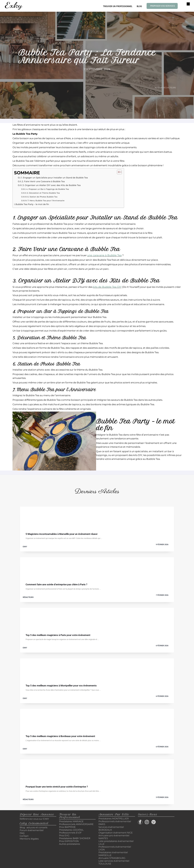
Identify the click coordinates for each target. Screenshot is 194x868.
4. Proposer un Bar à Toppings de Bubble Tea (48, 189)
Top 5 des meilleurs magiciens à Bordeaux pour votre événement (60, 736)
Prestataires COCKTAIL (71, 830)
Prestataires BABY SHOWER (75, 838)
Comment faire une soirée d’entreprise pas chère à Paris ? (56, 585)
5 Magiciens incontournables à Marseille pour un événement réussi (61, 534)
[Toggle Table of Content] (118, 172)
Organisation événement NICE (116, 833)
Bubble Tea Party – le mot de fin (32, 204)
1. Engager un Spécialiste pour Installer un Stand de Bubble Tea (54, 178)
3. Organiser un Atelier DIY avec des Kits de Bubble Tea (52, 185)
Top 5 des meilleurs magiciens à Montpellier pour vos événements (61, 686)
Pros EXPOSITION (69, 841)
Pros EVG (64, 835)
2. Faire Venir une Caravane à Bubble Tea (43, 181)
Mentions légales (29, 839)
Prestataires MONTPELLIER (114, 819)
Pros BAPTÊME (67, 827)
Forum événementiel (32, 830)
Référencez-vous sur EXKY (34, 819)
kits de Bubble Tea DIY (107, 287)
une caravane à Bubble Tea (104, 255)
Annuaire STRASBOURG (112, 858)
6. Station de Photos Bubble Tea (42, 197)
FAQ (22, 833)
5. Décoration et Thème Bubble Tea (43, 193)
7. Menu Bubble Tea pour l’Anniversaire (46, 201)
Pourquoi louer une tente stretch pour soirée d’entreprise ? (57, 787)
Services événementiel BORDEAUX (111, 828)
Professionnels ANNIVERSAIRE (76, 824)
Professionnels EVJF (70, 833)
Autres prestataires (70, 844)
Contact (24, 836)
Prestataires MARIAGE (71, 821)
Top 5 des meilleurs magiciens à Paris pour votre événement (58, 635)
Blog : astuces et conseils (34, 827)
